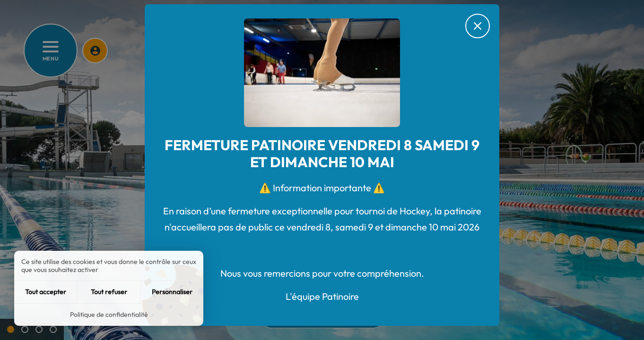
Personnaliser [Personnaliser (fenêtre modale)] (172, 292)
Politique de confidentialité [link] (109, 314)
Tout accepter (46, 292)
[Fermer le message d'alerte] (478, 26)
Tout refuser (109, 292)
